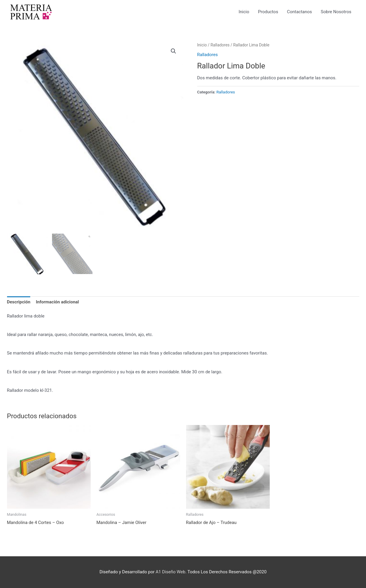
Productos (268, 12)
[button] (173, 51)
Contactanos (300, 12)
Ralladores (220, 45)
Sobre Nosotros (336, 12)
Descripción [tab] (19, 302)
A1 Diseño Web (170, 572)
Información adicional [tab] (57, 302)
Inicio (244, 12)
